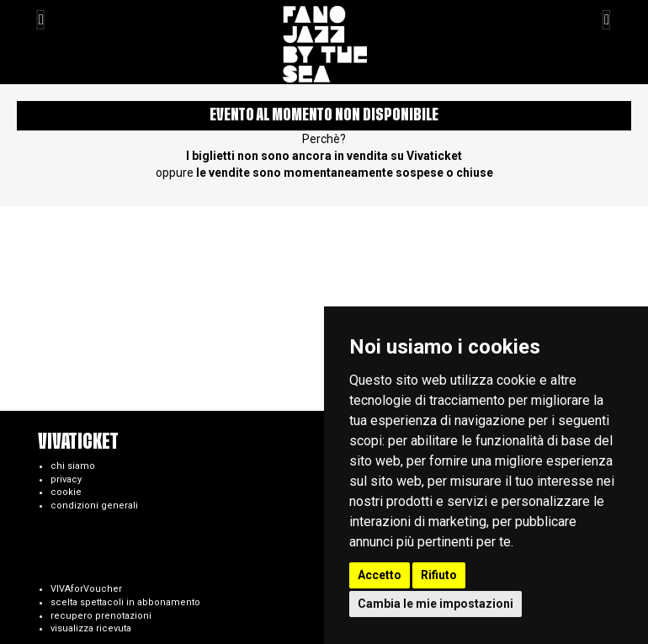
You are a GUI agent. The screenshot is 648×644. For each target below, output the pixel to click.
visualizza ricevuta (91, 628)
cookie (66, 492)
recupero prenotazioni (101, 616)
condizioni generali (94, 506)
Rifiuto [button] (439, 575)
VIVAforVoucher (86, 589)
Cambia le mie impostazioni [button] (436, 604)
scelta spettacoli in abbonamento (125, 602)
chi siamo (73, 466)
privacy (66, 479)
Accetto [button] (380, 575)
